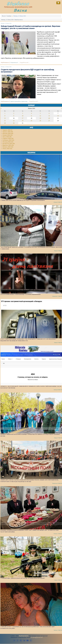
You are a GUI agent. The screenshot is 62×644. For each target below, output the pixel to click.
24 (23, 121)
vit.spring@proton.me (37, 637)
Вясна (20, 10)
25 (31, 121)
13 (49, 116)
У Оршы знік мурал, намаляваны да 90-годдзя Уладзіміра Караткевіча (23, 200)
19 (40, 118)
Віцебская (18, 4)
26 (40, 121)
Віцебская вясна (23, 636)
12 (40, 116)
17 (23, 118)
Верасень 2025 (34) (8, 145)
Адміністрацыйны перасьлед (19, 101)
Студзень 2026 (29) (8, 139)
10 (23, 116)
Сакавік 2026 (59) (8, 135)
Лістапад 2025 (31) (8, 142)
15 (5, 118)
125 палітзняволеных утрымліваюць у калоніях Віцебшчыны (20, 294)
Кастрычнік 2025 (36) (9, 144)
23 (14, 121)
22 (5, 121)
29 (5, 123)
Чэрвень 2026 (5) (7, 130)
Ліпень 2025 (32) (7, 149)
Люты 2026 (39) (7, 137)
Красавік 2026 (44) (8, 134)
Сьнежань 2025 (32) (8, 140)
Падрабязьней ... (25, 63)
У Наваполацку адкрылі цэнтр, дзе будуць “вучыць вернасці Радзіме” (23, 578)
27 (49, 121)
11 (31, 116)
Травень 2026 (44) (8, 132)
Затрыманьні (14, 63)
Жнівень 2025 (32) (8, 147)
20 (49, 118)
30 (14, 123)
